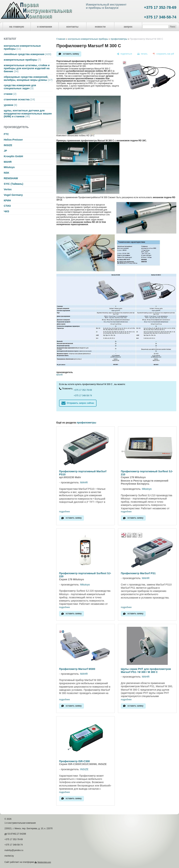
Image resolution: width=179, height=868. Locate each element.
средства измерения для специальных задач (20, 87)
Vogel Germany (13, 195)
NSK (7, 173)
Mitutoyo (9, 167)
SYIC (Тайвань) (14, 184)
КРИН (7, 200)
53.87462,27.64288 (17, 834)
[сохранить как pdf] (163, 54)
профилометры (119, 39)
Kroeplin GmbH (13, 156)
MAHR (8, 162)
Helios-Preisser (13, 140)
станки (10, 94)
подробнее (64, 512)
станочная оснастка (19, 99)
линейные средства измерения (27, 54)
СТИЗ (7, 206)
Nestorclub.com (44, 862)
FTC (6, 134)
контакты (72, 27)
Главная (61, 39)
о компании (45, 27)
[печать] (142, 54)
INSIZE (8, 145)
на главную (17, 27)
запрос (128, 27)
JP (5, 151)
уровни (10, 105)
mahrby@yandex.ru (14, 850)
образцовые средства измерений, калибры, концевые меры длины (28, 78)
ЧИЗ (6, 211)
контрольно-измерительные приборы (22, 47)
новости (100, 27)
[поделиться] (124, 54)
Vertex (8, 189)
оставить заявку (71, 54)
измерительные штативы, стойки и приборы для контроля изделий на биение (27, 68)
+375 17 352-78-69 (160, 8)
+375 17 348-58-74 (160, 17)
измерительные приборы (22, 60)
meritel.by (9, 856)
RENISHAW (11, 178)
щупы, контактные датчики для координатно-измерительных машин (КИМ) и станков (28, 114)
